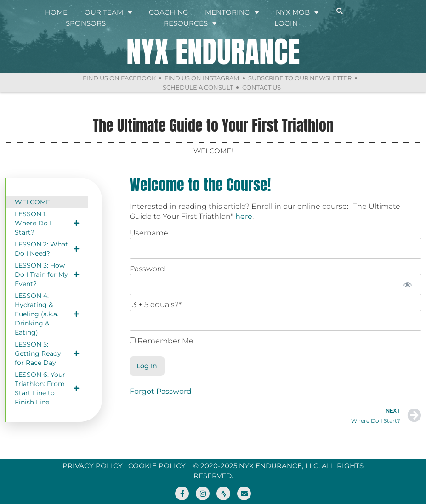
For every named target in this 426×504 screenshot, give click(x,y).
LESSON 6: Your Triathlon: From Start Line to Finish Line (47, 388)
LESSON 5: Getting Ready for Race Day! (47, 353)
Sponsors (86, 23)
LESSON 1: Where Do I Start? (47, 223)
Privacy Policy (93, 466)
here (244, 216)
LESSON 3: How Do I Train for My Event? (47, 274)
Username (149, 233)
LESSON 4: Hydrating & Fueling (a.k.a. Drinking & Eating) (47, 314)
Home (56, 12)
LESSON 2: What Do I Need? (47, 249)
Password (147, 269)
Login (286, 23)
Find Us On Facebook (119, 78)
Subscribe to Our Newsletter (300, 78)
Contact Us (261, 87)
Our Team (108, 12)
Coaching (169, 12)
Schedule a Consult (198, 87)
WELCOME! (33, 202)
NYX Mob (297, 12)
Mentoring (232, 12)
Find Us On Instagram (202, 78)
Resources (190, 23)
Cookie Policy (157, 466)
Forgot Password (161, 391)
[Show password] (408, 285)
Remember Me (162, 341)
